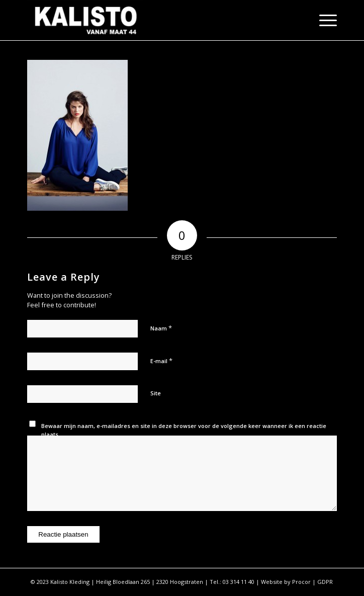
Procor (301, 582)
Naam (161, 328)
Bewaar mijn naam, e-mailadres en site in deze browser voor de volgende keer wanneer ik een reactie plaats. (184, 430)
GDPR (325, 582)
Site (156, 393)
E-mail (161, 361)
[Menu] (323, 20)
